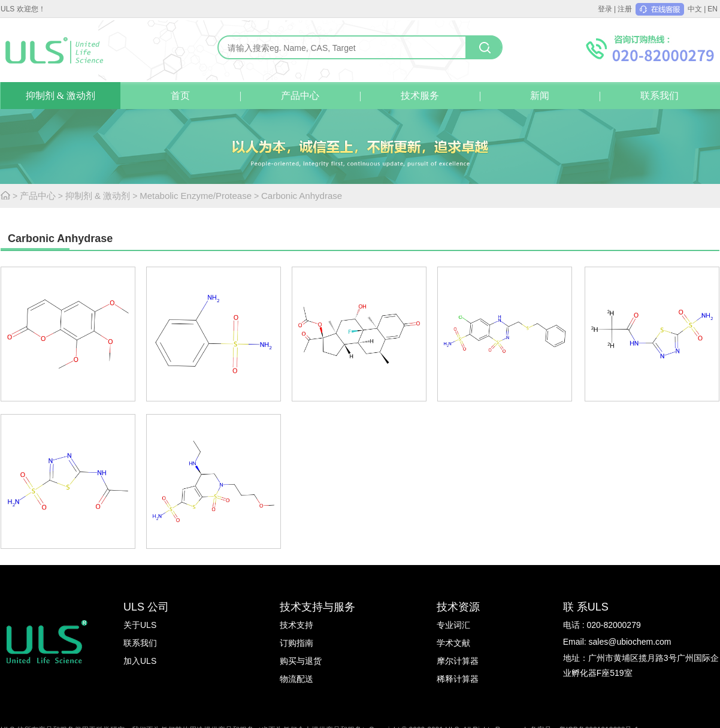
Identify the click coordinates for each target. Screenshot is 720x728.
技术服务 (420, 96)
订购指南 (297, 643)
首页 (180, 96)
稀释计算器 (458, 679)
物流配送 (297, 679)
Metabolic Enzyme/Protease (196, 196)
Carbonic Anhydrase (302, 196)
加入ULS (140, 661)
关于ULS (140, 625)
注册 (625, 9)
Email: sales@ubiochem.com (617, 642)
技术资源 (458, 607)
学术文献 (453, 643)
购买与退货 (301, 661)
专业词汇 (453, 625)
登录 (605, 9)
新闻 (540, 96)
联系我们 (660, 96)
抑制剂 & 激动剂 (60, 96)
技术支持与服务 (317, 607)
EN (713, 9)
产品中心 (300, 96)
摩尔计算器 (458, 661)
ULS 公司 (146, 607)
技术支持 (297, 625)
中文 (695, 9)
